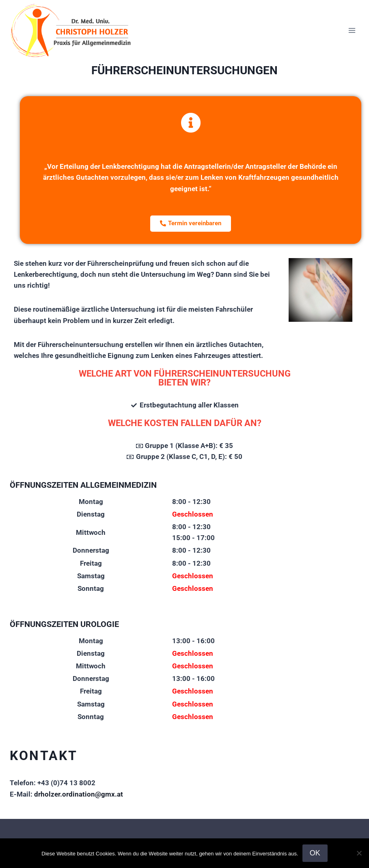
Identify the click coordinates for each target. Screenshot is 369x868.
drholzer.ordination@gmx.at (79, 794)
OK (315, 853)
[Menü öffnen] (352, 30)
